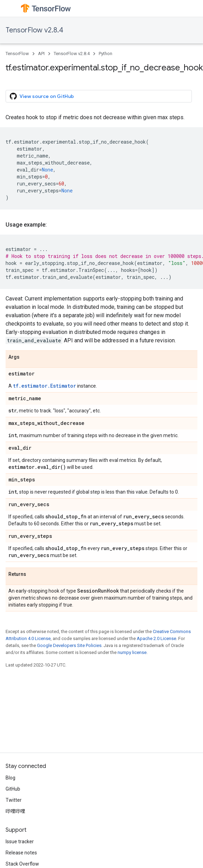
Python (106, 54)
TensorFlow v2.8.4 (34, 30)
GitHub (13, 789)
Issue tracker (20, 842)
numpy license (132, 652)
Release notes (21, 853)
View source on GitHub (42, 96)
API (41, 54)
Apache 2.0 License (156, 638)
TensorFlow (17, 54)
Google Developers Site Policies (69, 645)
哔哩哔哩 (15, 811)
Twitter (14, 800)
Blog (10, 778)
